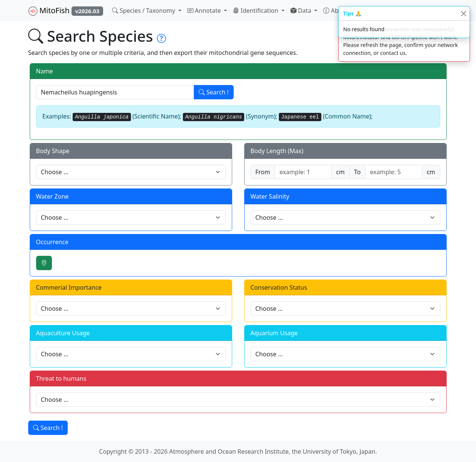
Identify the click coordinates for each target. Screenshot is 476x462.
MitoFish (66, 11)
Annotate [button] (205, 11)
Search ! (214, 92)
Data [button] (302, 11)
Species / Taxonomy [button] (144, 11)
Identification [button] (256, 11)
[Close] (463, 13)
